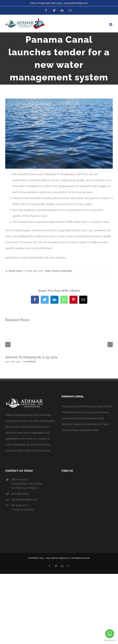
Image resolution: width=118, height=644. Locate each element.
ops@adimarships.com (76, 3)
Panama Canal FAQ (73, 406)
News (48, 271)
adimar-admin (15, 271)
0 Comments (30, 362)
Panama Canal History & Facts (91, 424)
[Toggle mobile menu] (111, 25)
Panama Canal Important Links (80, 430)
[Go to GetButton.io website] (110, 640)
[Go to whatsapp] (110, 634)
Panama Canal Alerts (62, 271)
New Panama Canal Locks (83, 412)
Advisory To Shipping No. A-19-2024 (31, 357)
